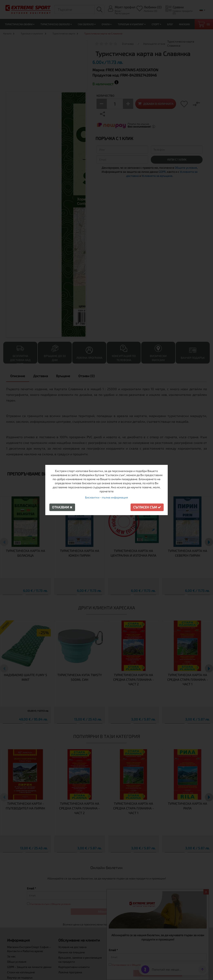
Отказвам (62, 507)
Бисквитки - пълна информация (106, 497)
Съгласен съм (147, 507)
